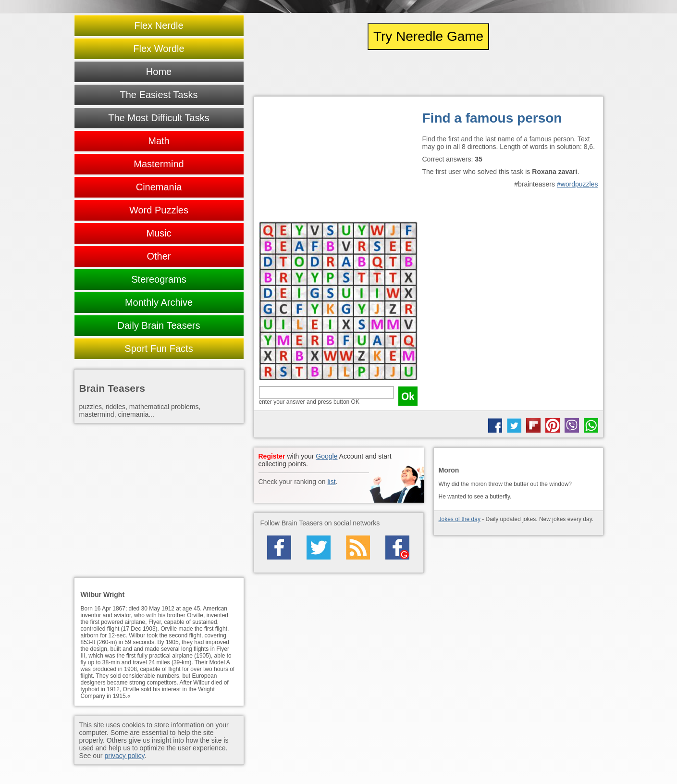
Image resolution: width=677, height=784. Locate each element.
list (331, 482)
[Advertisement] (338, 162)
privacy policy (124, 756)
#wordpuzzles (578, 184)
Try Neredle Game (428, 36)
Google (326, 456)
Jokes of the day (460, 519)
